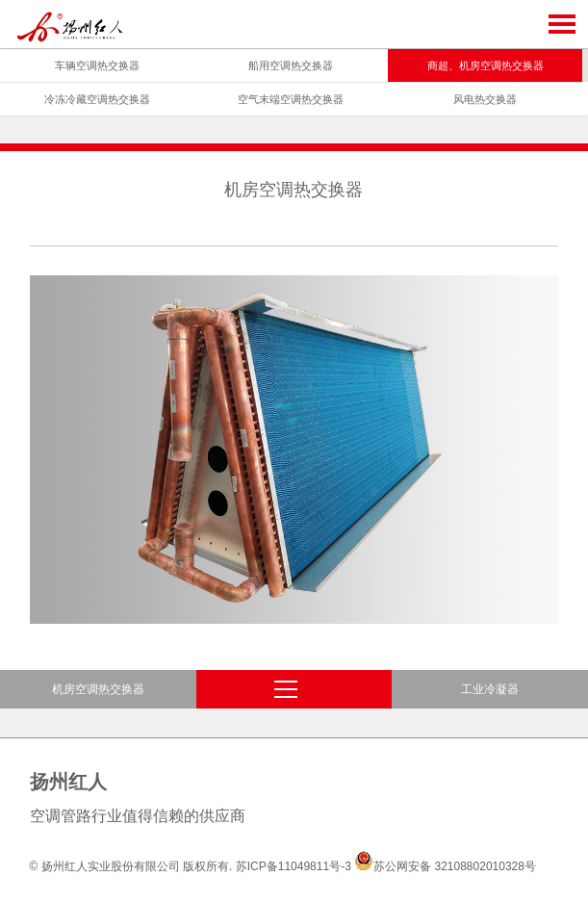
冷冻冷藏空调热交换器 (97, 99)
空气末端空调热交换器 (291, 99)
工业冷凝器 (490, 689)
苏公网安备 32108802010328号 (445, 866)
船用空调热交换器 (291, 65)
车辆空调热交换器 (97, 65)
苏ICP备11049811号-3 (294, 866)
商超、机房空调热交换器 (486, 65)
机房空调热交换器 (98, 689)
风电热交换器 (485, 99)
